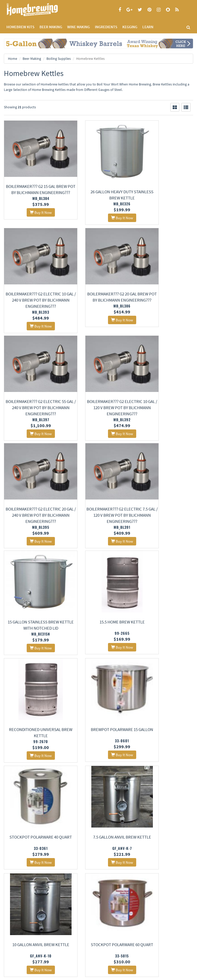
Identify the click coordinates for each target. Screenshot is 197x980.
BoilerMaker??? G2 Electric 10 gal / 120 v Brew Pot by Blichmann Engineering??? (164, 285)
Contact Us (77, 893)
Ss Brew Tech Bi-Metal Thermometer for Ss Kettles (33, 810)
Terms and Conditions (19, 899)
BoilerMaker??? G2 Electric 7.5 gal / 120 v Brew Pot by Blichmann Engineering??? (98, 382)
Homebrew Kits (20, 27)
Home (13, 59)
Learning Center (146, 893)
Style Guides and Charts (151, 899)
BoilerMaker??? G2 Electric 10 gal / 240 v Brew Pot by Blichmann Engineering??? (164, 180)
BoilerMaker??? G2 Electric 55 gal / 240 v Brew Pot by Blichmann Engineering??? (98, 285)
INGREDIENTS (106, 27)
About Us (80, 880)
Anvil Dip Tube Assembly (98, 699)
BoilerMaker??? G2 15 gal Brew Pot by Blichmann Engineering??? (33, 180)
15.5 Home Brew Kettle (33, 491)
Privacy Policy (13, 893)
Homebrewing (40, 10)
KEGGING (130, 27)
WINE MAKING (78, 27)
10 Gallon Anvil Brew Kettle (164, 595)
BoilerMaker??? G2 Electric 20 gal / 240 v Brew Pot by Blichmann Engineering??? (33, 382)
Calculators (143, 906)
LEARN (148, 27)
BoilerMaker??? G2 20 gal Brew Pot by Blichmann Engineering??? (33, 285)
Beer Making (32, 59)
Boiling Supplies (59, 59)
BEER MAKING (51, 27)
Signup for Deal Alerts (49, 939)
